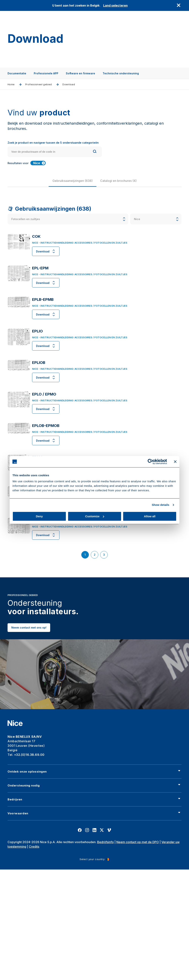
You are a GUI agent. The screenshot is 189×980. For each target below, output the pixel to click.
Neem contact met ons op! (29, 637)
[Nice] (15, 723)
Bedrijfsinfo (105, 842)
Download (46, 251)
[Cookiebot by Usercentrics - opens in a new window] (150, 462)
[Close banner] (175, 462)
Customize (95, 516)
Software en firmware (80, 73)
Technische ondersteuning (121, 73)
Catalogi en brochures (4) (121, 181)
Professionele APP (46, 73)
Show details (161, 505)
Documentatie (17, 73)
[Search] (95, 152)
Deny (39, 516)
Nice (39, 163)
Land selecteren (115, 5)
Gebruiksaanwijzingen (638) (75, 181)
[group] (75, 181)
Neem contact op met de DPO (138, 842)
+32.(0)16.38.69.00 (29, 755)
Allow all (150, 516)
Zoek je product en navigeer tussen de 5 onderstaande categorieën (53, 143)
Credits (34, 847)
